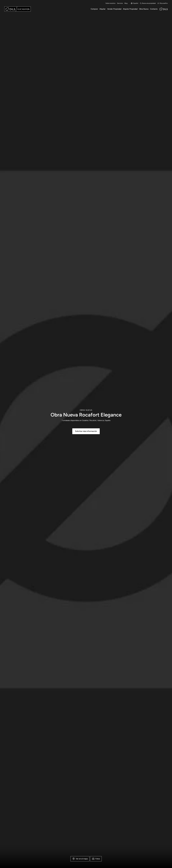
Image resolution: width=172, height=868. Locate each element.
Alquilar (103, 9)
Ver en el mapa (80, 859)
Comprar (94, 9)
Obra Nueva (144, 9)
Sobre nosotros (110, 3)
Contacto (154, 9)
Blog (126, 3)
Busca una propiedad (148, 3)
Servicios (120, 3)
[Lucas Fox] (18, 9)
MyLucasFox (162, 3)
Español (134, 3)
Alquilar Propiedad (130, 9)
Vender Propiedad (114, 9)
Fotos (96, 859)
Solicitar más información (86, 431)
